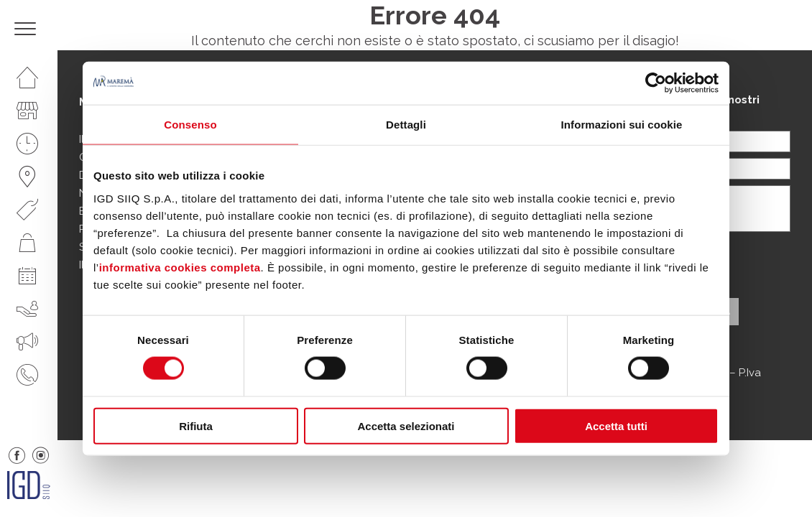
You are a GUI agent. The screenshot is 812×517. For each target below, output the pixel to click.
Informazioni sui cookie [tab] (622, 125)
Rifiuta (196, 425)
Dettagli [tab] (406, 125)
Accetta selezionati (406, 425)
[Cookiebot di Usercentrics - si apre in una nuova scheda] (656, 83)
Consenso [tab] (190, 125)
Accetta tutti (616, 425)
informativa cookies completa (180, 267)
